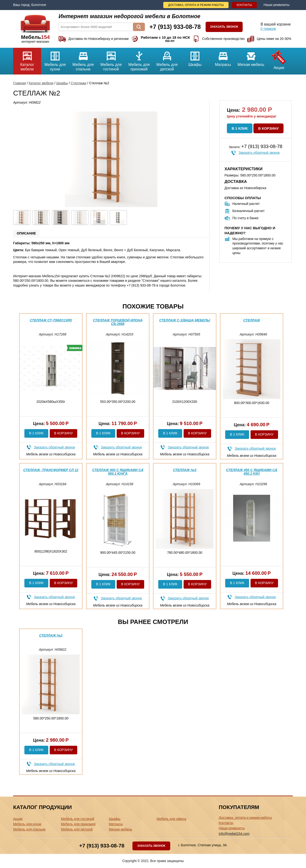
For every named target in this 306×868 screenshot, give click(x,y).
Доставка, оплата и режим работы (196, 5)
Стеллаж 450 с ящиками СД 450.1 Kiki (252, 472)
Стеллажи (79, 83)
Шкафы (195, 57)
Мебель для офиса (171, 819)
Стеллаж (252, 320)
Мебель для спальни (83, 59)
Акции (279, 59)
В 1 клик (240, 128)
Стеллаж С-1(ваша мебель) (185, 320)
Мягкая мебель (251, 57)
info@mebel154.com (234, 834)
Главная (19, 83)
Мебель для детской (167, 59)
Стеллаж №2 (51, 635)
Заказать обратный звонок (259, 153)
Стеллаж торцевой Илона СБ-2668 (118, 322)
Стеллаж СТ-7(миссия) (51, 320)
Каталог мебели (27, 59)
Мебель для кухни (55, 59)
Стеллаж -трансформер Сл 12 (51, 470)
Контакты (244, 5)
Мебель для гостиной (111, 59)
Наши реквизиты (276, 5)
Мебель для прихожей (139, 59)
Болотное (39, 5)
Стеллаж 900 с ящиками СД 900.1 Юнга (118, 472)
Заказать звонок (224, 27)
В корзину (268, 128)
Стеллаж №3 (185, 470)
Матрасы (223, 57)
